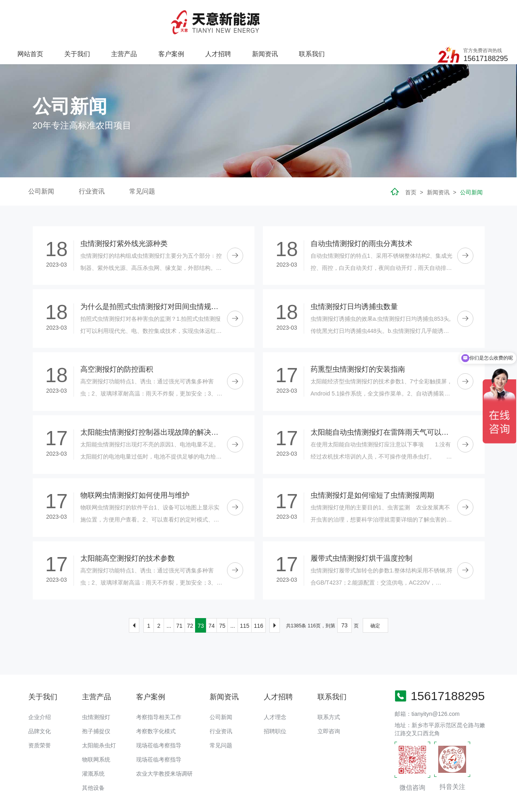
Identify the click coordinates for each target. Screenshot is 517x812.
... (169, 591)
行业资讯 (92, 156)
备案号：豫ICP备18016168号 (292, 802)
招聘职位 (275, 696)
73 (201, 591)
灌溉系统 (93, 738)
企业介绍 (40, 682)
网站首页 (120, 14)
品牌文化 (40, 696)
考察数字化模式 (156, 696)
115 (245, 591)
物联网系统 (96, 724)
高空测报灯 (208, 781)
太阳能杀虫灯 (99, 710)
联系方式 (329, 682)
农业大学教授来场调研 (164, 738)
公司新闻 (41, 156)
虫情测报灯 (96, 682)
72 (190, 591)
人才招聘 (305, 14)
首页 (411, 157)
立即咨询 (329, 696)
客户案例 (258, 14)
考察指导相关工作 (159, 682)
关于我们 (166, 14)
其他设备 (93, 753)
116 (258, 591)
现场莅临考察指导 (159, 710)
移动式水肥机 (146, 781)
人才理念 (275, 682)
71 (179, 591)
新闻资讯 (351, 14)
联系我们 (397, 14)
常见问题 (142, 156)
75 (222, 591)
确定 (375, 591)
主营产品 (212, 14)
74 (212, 591)
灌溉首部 (178, 781)
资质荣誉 (40, 710)
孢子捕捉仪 (96, 696)
